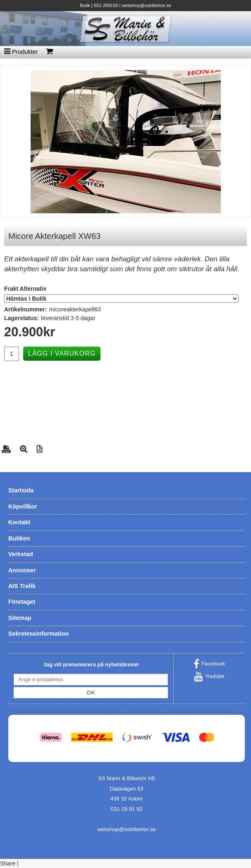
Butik (85, 5)
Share (8, 863)
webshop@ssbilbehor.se (146, 5)
